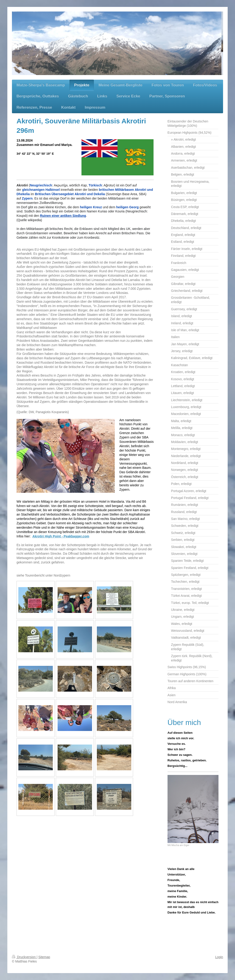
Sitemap (44, 957)
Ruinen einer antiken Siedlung (63, 216)
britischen (107, 190)
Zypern (27, 198)
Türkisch (95, 185)
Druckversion (24, 957)
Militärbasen (125, 190)
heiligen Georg (127, 207)
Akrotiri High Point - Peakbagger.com (61, 536)
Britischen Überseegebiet (54, 194)
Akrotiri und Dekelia (90, 194)
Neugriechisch (41, 185)
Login (219, 957)
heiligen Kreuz (91, 207)
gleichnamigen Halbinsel (41, 190)
